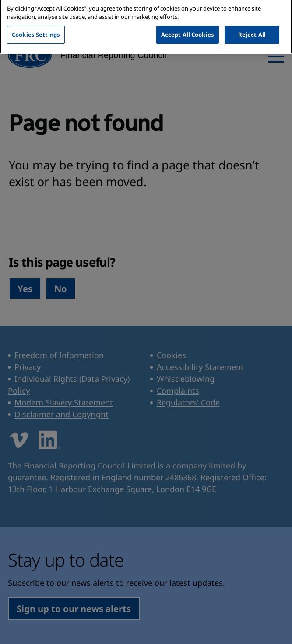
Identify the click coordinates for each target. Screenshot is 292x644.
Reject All (252, 23)
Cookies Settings (36, 23)
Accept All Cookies (188, 23)
